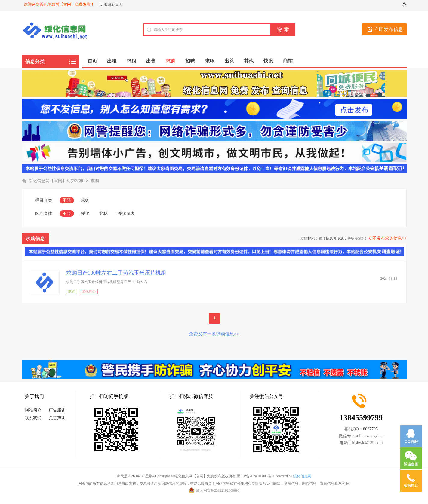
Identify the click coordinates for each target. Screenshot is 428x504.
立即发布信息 (389, 29)
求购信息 (35, 238)
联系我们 (33, 418)
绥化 (85, 214)
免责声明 (57, 418)
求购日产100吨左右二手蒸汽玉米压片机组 (116, 273)
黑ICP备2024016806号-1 (256, 476)
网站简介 (33, 410)
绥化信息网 (302, 476)
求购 (95, 181)
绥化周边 (126, 214)
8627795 (370, 429)
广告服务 (57, 410)
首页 (92, 61)
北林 (103, 214)
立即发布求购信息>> (387, 238)
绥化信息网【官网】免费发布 (56, 181)
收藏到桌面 (113, 5)
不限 (67, 200)
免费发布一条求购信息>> (214, 334)
